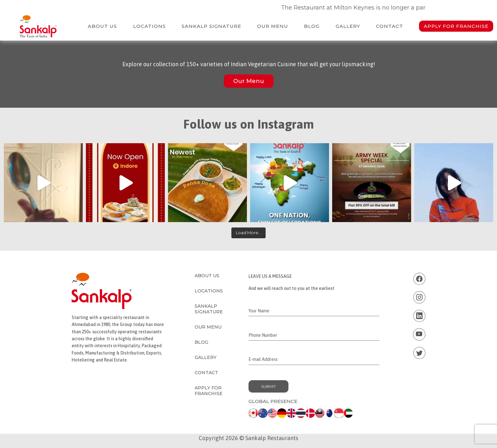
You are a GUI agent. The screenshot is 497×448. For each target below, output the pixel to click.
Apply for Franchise (456, 26)
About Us (102, 26)
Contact (390, 26)
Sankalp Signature (211, 26)
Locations (149, 26)
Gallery (348, 26)
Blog (312, 26)
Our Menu (273, 26)
